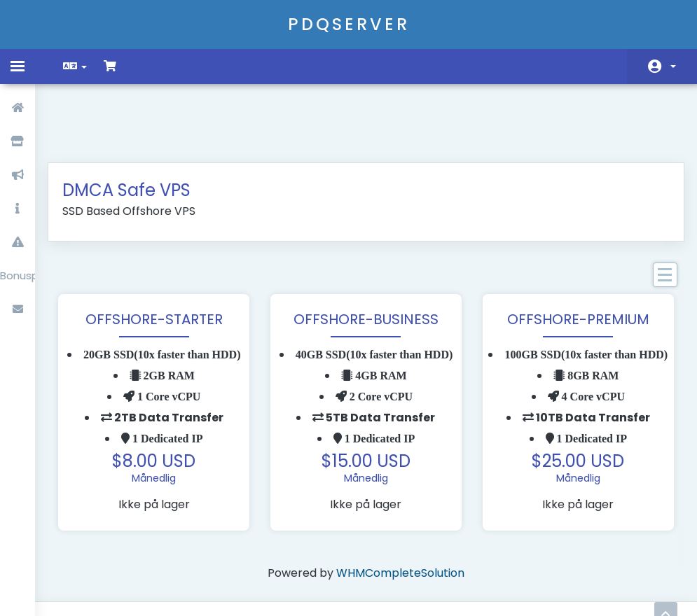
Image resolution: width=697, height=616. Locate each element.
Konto (673, 66)
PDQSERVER (349, 24)
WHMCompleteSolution (400, 530)
